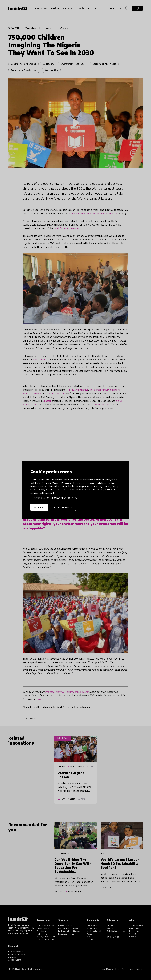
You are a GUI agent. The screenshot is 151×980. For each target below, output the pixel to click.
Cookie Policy (70, 498)
